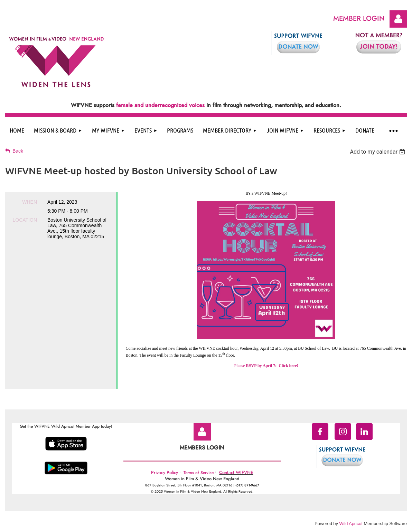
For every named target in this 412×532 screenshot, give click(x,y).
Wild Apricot (351, 524)
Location (25, 220)
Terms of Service (199, 473)
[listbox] (378, 152)
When (30, 202)
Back (18, 151)
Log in (398, 19)
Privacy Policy (165, 472)
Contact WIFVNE (236, 472)
